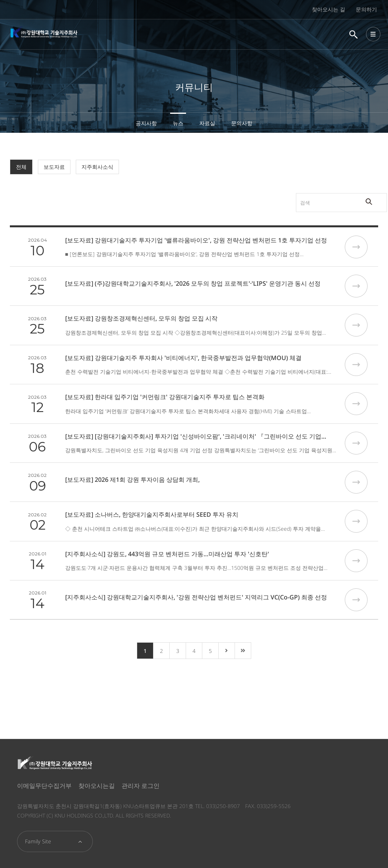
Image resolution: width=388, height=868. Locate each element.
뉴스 (178, 123)
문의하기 (366, 9)
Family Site (38, 841)
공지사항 (146, 123)
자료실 (207, 123)
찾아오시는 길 (329, 9)
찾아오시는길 (97, 786)
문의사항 (242, 123)
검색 (265, 193)
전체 (21, 167)
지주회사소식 (97, 167)
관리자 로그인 (141, 786)
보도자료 (54, 167)
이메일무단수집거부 (44, 786)
